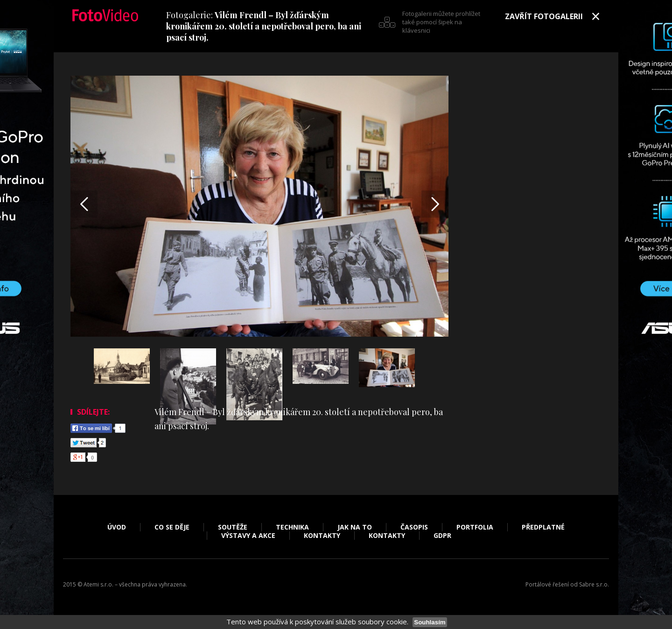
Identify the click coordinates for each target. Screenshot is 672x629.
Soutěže (233, 527)
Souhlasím (430, 622)
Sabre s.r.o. (594, 584)
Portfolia (475, 527)
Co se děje (172, 527)
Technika (292, 527)
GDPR (442, 536)
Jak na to (355, 527)
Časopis (414, 527)
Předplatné (543, 527)
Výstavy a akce (248, 536)
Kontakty (322, 536)
